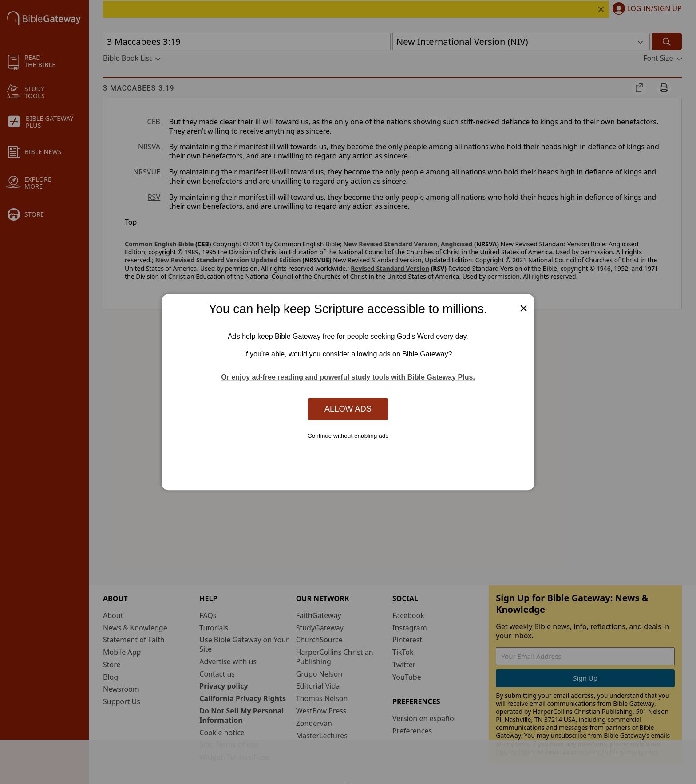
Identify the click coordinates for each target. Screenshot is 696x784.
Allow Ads (348, 409)
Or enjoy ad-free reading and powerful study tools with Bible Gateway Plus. (348, 378)
